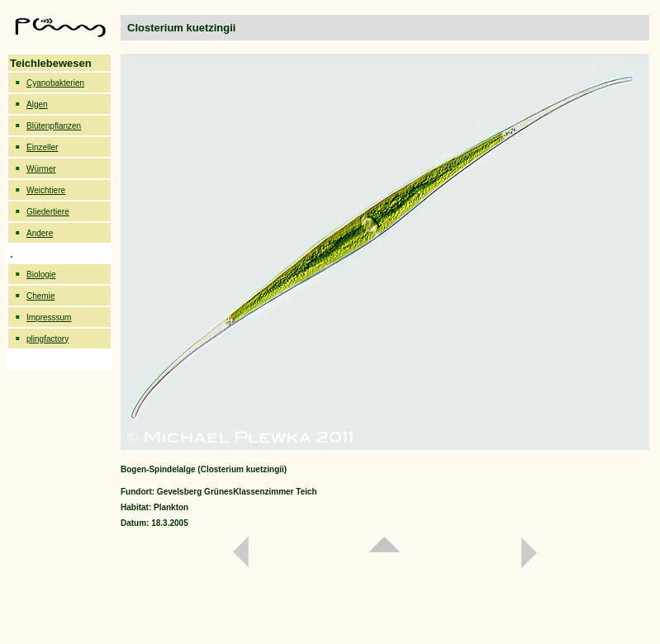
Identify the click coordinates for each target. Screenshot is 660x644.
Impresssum (49, 317)
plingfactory (47, 339)
